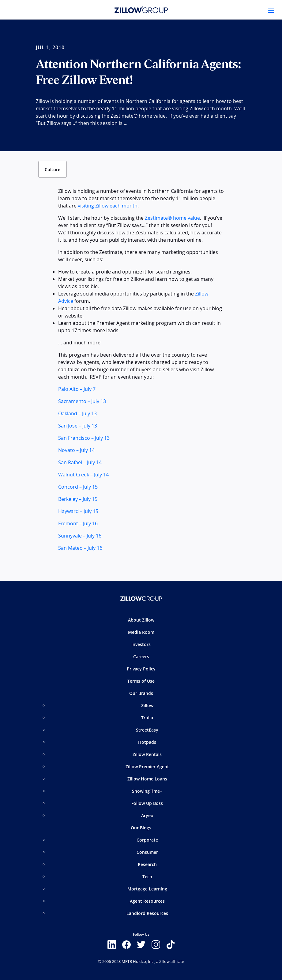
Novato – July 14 (76, 450)
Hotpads (147, 742)
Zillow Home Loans (147, 779)
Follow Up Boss (147, 803)
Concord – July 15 (78, 487)
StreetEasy (147, 730)
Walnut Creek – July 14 (83, 475)
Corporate (147, 840)
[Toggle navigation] (271, 11)
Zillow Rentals (147, 754)
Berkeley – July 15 (78, 499)
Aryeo (147, 815)
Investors (141, 644)
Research (147, 864)
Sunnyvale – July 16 (80, 536)
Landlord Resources (147, 913)
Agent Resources (147, 901)
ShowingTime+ (147, 791)
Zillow (147, 705)
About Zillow (141, 620)
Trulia (147, 718)
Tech (147, 877)
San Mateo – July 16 (80, 548)
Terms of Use (141, 681)
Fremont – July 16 (78, 523)
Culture (53, 169)
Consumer (147, 852)
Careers (141, 657)
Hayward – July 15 (78, 511)
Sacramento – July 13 (82, 401)
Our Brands (141, 693)
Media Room (141, 632)
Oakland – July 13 (77, 413)
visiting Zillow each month (108, 206)
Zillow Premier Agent (147, 767)
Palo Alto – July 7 (77, 389)
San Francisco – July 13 (84, 438)
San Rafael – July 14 (80, 462)
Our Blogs (141, 828)
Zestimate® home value (172, 218)
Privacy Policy (141, 669)
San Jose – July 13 (78, 426)
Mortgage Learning (147, 889)
